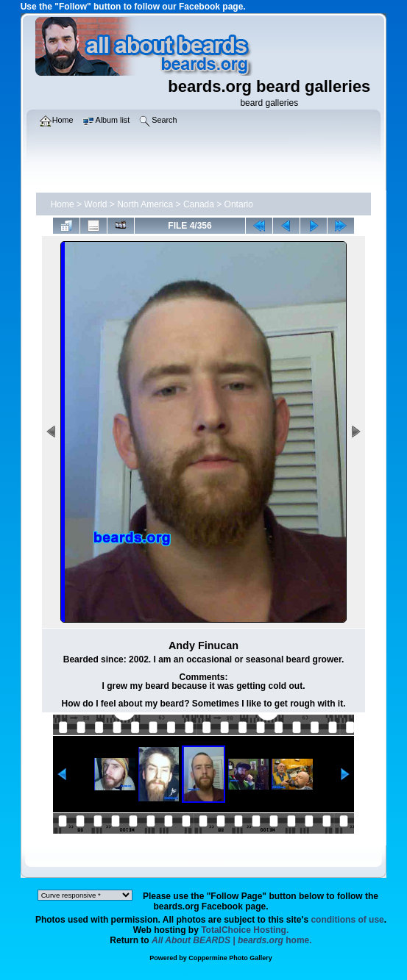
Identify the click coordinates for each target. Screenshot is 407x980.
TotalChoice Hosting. (245, 930)
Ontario (239, 204)
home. (232, 940)
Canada (199, 204)
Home (63, 204)
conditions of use (347, 920)
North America (145, 204)
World (95, 204)
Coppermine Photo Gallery (230, 958)
